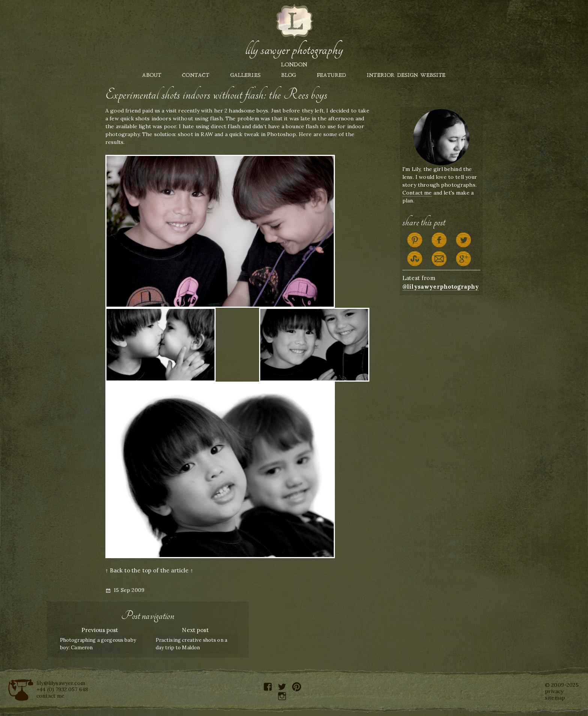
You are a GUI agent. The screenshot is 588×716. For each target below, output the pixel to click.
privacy (554, 691)
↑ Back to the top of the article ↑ (149, 570)
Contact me (417, 193)
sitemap (555, 698)
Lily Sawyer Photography (294, 50)
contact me (51, 696)
